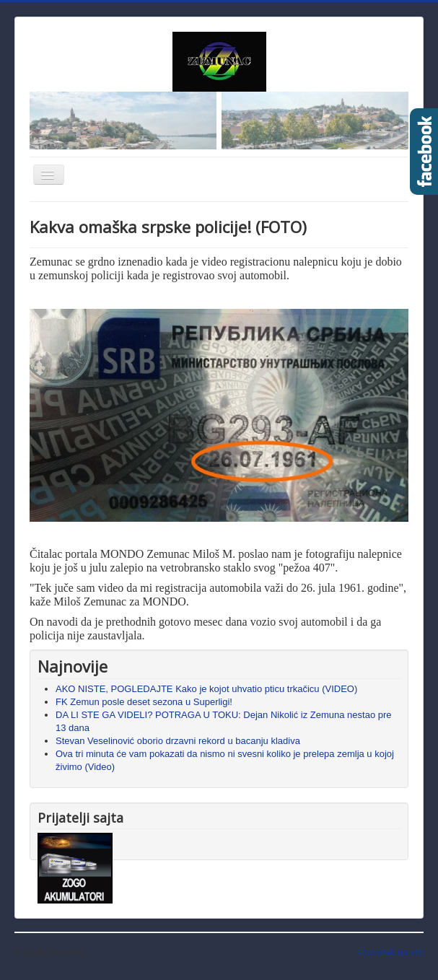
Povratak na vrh (391, 952)
